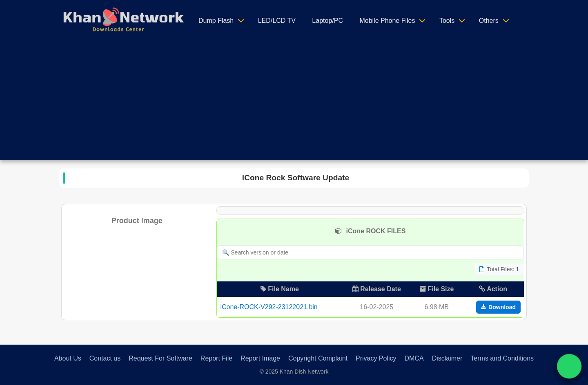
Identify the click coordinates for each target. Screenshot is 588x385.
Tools (447, 21)
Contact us (105, 358)
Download (498, 307)
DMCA (414, 358)
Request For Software (160, 358)
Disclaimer (447, 358)
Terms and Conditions (502, 358)
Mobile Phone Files (387, 21)
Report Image (260, 358)
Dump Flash (216, 21)
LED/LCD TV (277, 21)
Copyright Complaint (318, 358)
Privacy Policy (376, 358)
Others (489, 21)
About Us (68, 358)
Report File (216, 358)
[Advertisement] (294, 103)
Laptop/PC (327, 21)
